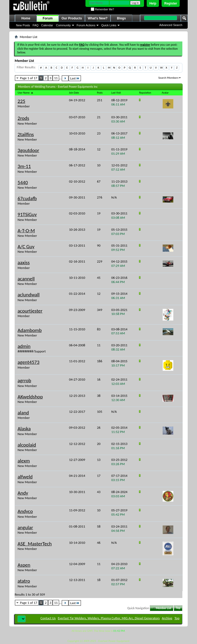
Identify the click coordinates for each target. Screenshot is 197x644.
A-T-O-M (26, 231)
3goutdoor (28, 150)
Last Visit (116, 93)
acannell (26, 279)
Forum (48, 18)
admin (24, 346)
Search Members (168, 78)
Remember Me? (102, 9)
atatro (24, 581)
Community (63, 25)
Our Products (72, 18)
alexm (24, 461)
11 (56, 78)
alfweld (25, 477)
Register (171, 3)
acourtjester (30, 311)
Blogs (121, 18)
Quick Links (109, 25)
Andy (23, 493)
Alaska (24, 429)
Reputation (145, 93)
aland (23, 413)
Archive (167, 618)
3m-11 (24, 166)
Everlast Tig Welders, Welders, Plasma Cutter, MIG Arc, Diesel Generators (109, 618)
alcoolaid (27, 445)
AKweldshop (30, 397)
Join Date (74, 93)
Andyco (25, 511)
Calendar (47, 25)
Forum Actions (86, 25)
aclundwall (29, 295)
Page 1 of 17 (29, 78)
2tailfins (26, 134)
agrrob (24, 380)
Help (153, 3)
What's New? (98, 18)
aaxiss (24, 262)
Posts (100, 93)
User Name (26, 93)
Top (178, 608)
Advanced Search (171, 25)
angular (25, 527)
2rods (23, 118)
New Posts (23, 25)
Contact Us (48, 618)
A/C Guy (26, 247)
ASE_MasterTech (35, 544)
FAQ (36, 25)
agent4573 (28, 362)
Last (75, 78)
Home (26, 18)
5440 (23, 182)
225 (21, 101)
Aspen (24, 565)
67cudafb (27, 198)
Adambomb (30, 330)
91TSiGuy (27, 214)
